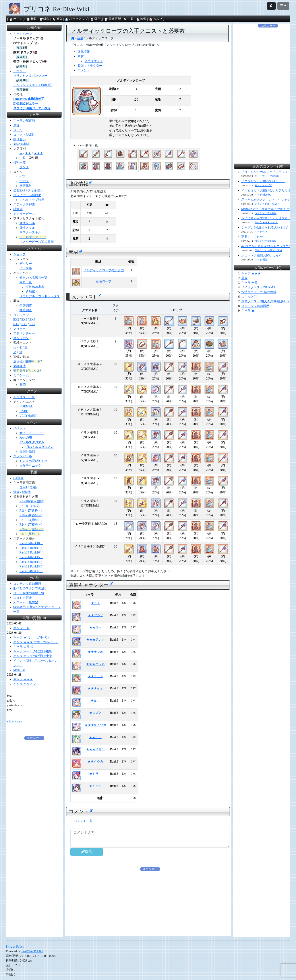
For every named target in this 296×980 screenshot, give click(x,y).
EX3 (24, 320)
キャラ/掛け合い (263, 195)
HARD (24, 411)
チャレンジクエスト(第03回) (33, 85)
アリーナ (19, 329)
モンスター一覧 (24, 397)
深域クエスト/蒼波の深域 (268, 250)
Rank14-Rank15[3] (31, 557)
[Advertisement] (150, 902)
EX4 (32, 320)
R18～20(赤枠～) (31, 515)
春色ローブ (104, 281)
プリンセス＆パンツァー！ (32, 76)
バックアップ (76, 19)
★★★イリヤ (95, 749)
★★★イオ (95, 688)
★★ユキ (95, 627)
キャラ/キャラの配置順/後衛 (33, 651)
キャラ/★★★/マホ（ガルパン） (36, 642)
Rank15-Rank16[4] (31, 553)
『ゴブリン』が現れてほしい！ (263, 181)
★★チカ (95, 737)
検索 (141, 19)
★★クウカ (95, 762)
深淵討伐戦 (27, 452)
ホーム (16, 19)
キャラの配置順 (24, 121)
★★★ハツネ (95, 664)
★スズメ (95, 713)
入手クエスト (94, 61)
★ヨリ (95, 701)
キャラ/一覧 (21, 628)
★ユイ (95, 603)
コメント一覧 (83, 821)
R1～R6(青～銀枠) (32, 501)
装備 (16, 492)
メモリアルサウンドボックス (40, 296)
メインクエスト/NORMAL (259, 287)
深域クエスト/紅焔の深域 (259, 292)
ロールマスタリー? (33, 237)
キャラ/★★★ (23, 679)
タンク (24, 167)
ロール (18, 130)
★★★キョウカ (95, 725)
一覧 (129, 19)
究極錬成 (19, 366)
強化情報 (84, 52)
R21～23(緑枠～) (31, 520)
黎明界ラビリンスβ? (27, 371)
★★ (28, 153)
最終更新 (113, 19)
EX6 (24, 324)
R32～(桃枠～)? (30, 534)
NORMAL (26, 406)
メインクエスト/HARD (267, 204)
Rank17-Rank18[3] (31, 543)
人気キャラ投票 (26, 602)
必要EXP (19, 191)
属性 (16, 125)
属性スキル (27, 228)
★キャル (95, 786)
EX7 (32, 324)
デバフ (24, 181)
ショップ (19, 254)
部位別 (27, 492)
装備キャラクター (90, 66)
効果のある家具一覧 (33, 278)
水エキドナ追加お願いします (261, 255)
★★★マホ (95, 652)
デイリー (26, 264)
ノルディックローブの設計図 (104, 270)
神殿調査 (26, 310)
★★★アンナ (95, 640)
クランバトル (23, 456)
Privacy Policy (15, 947)
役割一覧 (19, 163)
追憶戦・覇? (33, 361)
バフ (23, 177)
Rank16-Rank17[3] (31, 548)
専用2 (34, 487)
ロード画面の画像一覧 (29, 593)
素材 (81, 56)
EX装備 (18, 478)
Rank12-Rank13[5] (31, 566)
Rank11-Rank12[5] (31, 571)
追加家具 (32, 292)
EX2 (16, 320)
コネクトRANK (24, 135)
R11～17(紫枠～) (31, 511)
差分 (57, 19)
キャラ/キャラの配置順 (267, 176)
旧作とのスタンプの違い (30, 588)
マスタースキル (30, 232)
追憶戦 (18, 361)
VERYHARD (28, 416)
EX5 (16, 324)
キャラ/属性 (261, 260)
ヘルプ (156, 19)
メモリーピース (24, 214)
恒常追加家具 (35, 287)
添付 (95, 19)
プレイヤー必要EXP (27, 195)
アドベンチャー (24, 334)
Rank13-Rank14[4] (31, 562)
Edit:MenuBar (15, 722)
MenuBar (19, 670)
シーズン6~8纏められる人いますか (265, 228)
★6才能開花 (22, 144)
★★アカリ (95, 615)
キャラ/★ (248, 311)
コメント (84, 70)
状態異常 (26, 186)
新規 (32, 19)
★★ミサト (95, 676)
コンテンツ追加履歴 (27, 584)
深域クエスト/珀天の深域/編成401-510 (267, 301)
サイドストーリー (32, 433)
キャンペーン (23, 34)
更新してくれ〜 (252, 237)
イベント (19, 71)
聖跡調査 (26, 306)
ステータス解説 (24, 204)
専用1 (23, 487)
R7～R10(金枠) (30, 506)
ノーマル (26, 268)
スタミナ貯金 (23, 598)
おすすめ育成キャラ (33, 461)
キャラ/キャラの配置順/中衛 (33, 656)
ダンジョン (21, 315)
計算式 (18, 209)
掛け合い (19, 139)
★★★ (38, 153)
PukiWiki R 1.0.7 (32, 951)
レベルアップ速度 (32, 200)
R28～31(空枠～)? (32, 529)
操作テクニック (30, 466)
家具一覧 (26, 282)
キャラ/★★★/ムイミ (266, 222)
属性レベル (27, 223)
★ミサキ (95, 774)
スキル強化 (35, 191)
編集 (44, 19)
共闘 (23, 385)
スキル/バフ (250, 297)
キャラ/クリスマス (26, 684)
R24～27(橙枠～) (31, 525)
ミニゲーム (21, 375)
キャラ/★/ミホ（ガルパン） (33, 637)
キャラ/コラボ (23, 647)
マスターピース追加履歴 (37, 242)
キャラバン (21, 338)
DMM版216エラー (26, 104)
